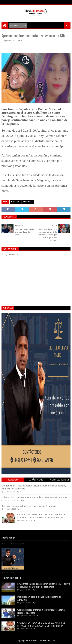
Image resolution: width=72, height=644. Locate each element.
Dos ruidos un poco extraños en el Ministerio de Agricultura (29, 506)
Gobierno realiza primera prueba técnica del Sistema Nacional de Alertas (34, 497)
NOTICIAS (15, 202)
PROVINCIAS (28, 202)
